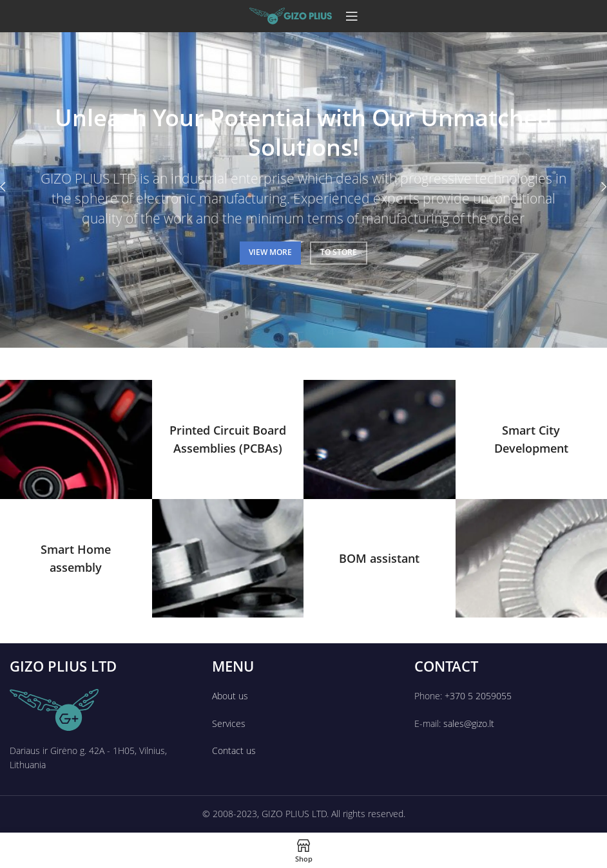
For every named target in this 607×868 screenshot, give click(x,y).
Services (229, 723)
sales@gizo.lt (469, 723)
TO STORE (339, 252)
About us (230, 696)
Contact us (234, 750)
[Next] (594, 187)
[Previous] (13, 187)
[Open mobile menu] (352, 16)
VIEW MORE (270, 252)
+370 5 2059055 (478, 696)
